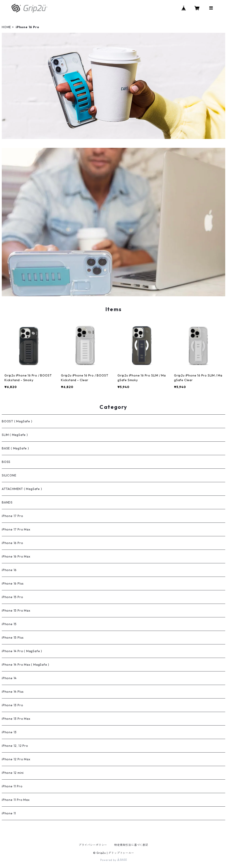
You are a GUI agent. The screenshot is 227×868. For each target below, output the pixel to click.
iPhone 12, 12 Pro (15, 746)
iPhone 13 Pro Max (16, 719)
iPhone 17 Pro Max (16, 529)
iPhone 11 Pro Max (16, 800)
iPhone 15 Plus (13, 638)
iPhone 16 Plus (13, 583)
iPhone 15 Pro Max (16, 611)
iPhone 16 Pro (12, 543)
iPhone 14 (9, 678)
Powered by (114, 860)
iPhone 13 (9, 732)
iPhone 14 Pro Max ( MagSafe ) (25, 665)
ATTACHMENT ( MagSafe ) (22, 489)
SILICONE (9, 475)
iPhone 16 (9, 570)
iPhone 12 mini (13, 773)
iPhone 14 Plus (13, 692)
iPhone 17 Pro (12, 516)
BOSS (6, 462)
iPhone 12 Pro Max (16, 759)
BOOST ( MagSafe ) (17, 421)
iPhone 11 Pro (12, 786)
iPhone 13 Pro (12, 705)
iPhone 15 (9, 624)
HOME (6, 27)
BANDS (7, 502)
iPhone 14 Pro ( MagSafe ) (22, 651)
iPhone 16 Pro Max (16, 556)
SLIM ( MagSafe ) (15, 435)
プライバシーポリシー (93, 845)
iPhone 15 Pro (12, 597)
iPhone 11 (9, 813)
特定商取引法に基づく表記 (131, 845)
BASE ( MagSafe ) (15, 448)
